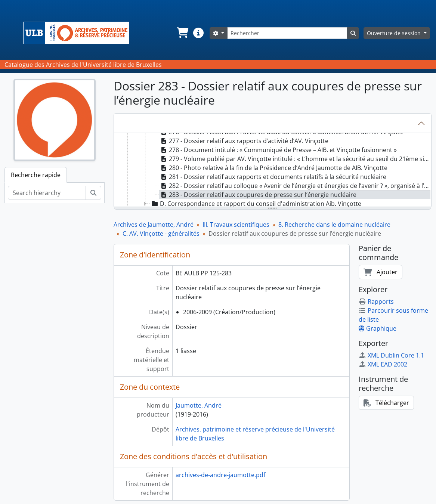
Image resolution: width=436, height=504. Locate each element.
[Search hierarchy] (47, 193)
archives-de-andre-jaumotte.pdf (220, 475)
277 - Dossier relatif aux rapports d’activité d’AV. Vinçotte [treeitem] (244, 141)
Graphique (378, 328)
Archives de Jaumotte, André (154, 225)
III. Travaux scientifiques (236, 225)
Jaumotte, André (199, 405)
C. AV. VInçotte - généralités (161, 234)
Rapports (376, 302)
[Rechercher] (287, 33)
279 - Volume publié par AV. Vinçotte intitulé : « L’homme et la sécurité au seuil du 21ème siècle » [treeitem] (295, 159)
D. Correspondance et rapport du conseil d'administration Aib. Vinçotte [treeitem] (256, 204)
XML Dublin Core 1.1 (391, 355)
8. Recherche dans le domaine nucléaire (334, 225)
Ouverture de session (395, 33)
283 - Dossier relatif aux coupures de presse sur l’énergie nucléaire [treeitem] (258, 195)
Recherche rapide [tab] (36, 175)
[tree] (273, 170)
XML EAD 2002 (383, 364)
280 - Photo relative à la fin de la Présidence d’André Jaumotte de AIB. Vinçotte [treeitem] (273, 168)
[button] (182, 33)
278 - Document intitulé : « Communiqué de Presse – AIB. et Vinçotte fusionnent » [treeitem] (278, 150)
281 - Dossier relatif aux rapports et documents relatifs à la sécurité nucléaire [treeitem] (273, 177)
